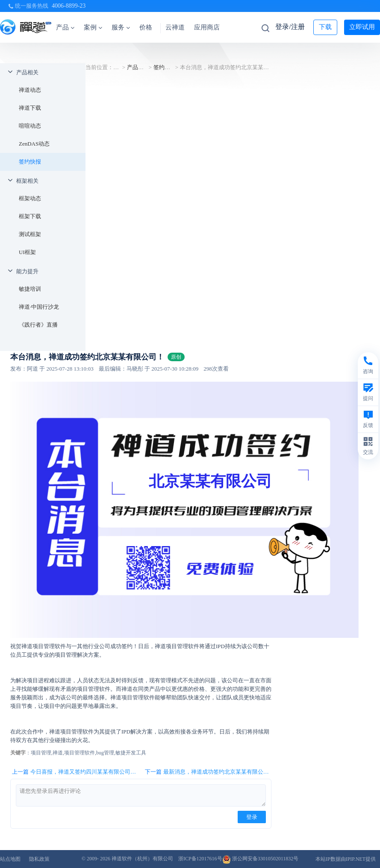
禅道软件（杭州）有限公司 (142, 859)
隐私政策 (39, 859)
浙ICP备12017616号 (200, 859)
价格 (146, 27)
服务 (121, 27)
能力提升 (27, 271)
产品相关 (27, 72)
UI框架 (27, 252)
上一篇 (75, 772)
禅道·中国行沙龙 (39, 307)
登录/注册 (290, 27)
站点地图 (10, 859)
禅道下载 (30, 108)
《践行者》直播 (38, 325)
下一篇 (208, 772)
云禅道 (175, 27)
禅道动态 (30, 90)
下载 (325, 27)
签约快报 (30, 162)
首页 (119, 67)
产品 (65, 27)
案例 (93, 27)
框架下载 (30, 216)
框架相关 (27, 181)
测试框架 (30, 234)
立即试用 (362, 27)
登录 (252, 817)
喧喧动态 (30, 126)
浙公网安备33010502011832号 (261, 859)
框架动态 (30, 198)
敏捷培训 (30, 289)
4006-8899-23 (69, 6)
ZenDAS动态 (34, 144)
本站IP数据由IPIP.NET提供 (346, 859)
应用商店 (207, 27)
